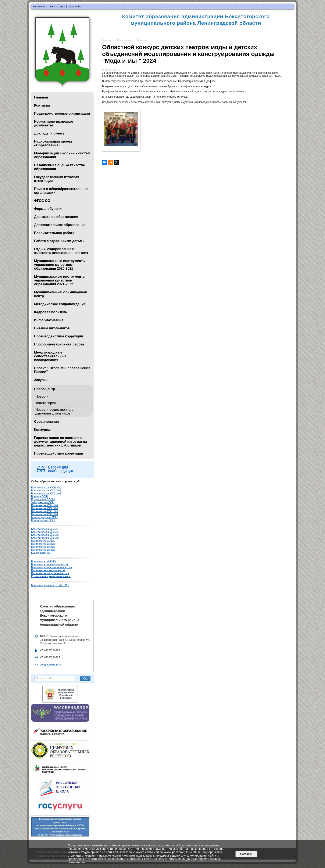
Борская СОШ (39, 496)
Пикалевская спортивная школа (50, 573)
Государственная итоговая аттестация (57, 179)
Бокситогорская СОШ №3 (46, 494)
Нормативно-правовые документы (54, 123)
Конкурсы (42, 430)
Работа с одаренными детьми (59, 241)
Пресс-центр (45, 389)
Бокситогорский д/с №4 (45, 532)
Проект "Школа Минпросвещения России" (62, 370)
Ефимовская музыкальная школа (51, 576)
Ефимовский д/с (41, 553)
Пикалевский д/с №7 (43, 547)
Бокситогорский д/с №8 (45, 538)
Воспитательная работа (54, 233)
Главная (41, 97)
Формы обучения (49, 209)
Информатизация (49, 320)
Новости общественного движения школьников (54, 411)
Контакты (42, 105)
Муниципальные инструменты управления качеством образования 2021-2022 (60, 280)
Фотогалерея (46, 403)
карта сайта (75, 7)
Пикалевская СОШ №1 (45, 505)
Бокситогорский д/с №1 (45, 529)
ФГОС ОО (42, 201)
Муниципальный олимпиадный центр (61, 294)
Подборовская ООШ (43, 520)
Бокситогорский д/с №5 (45, 535)
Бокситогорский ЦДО (43, 562)
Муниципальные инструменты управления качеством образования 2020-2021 (60, 265)
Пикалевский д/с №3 (43, 541)
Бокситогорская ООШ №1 (46, 488)
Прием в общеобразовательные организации (61, 191)
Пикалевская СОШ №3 (45, 511)
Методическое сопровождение (60, 304)
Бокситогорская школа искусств (50, 564)
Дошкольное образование (56, 217)
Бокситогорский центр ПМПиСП (50, 585)
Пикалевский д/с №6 (43, 544)
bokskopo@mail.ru (50, 665)
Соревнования (47, 422)
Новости (42, 396)
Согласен (246, 854)
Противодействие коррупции (59, 336)
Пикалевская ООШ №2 (45, 508)
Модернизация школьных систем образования (62, 155)
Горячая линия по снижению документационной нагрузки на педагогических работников (60, 442)
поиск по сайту (57, 7)
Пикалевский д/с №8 (43, 550)
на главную (39, 7)
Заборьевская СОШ (43, 502)
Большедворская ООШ (45, 517)
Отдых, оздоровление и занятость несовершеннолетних (61, 251)
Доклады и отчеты (50, 133)
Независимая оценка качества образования (59, 167)
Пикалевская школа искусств (48, 570)
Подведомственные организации (62, 113)
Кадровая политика (50, 312)
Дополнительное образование (60, 225)
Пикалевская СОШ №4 (45, 514)
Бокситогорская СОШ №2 (46, 491)
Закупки (41, 380)
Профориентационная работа (59, 344)
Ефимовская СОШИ (43, 499)
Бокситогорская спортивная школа (52, 567)
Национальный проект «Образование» (53, 143)
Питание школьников (52, 328)
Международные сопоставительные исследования (50, 356)
